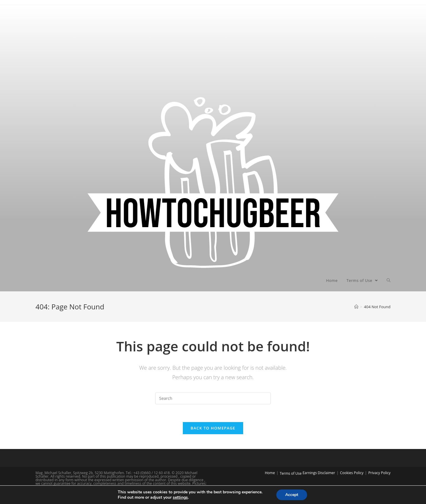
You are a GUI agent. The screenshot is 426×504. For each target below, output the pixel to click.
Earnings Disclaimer (319, 473)
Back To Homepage (213, 428)
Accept (292, 495)
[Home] (356, 307)
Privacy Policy (379, 473)
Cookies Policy (352, 473)
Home (270, 473)
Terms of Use (291, 473)
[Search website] (389, 280)
